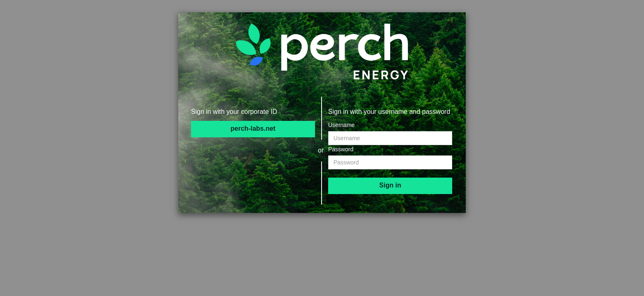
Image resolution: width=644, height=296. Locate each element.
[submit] (390, 186)
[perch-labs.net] (253, 129)
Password (341, 149)
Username (342, 125)
